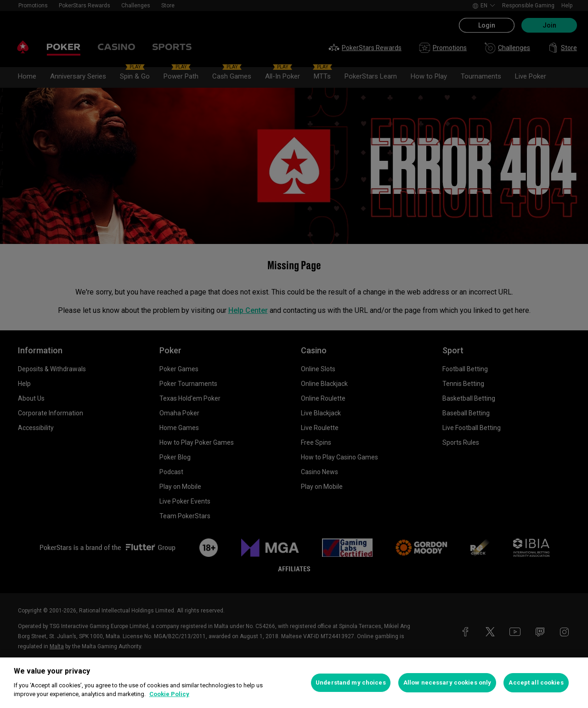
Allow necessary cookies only (447, 683)
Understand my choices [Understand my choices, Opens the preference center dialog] (351, 683)
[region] (294, 683)
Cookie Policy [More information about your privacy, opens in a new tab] (169, 694)
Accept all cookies (536, 683)
